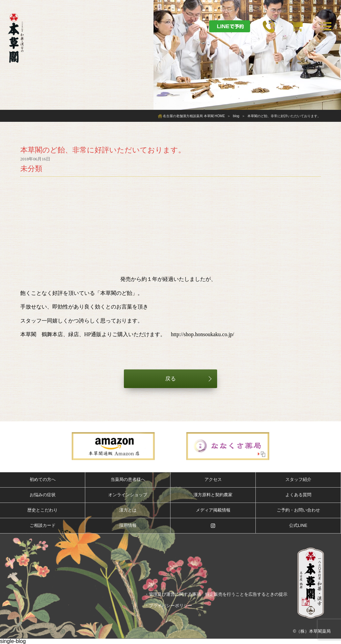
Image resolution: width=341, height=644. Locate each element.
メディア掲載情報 (213, 510)
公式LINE (298, 525)
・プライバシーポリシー (168, 606)
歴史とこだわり (42, 510)
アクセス (213, 479)
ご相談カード (43, 525)
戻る (170, 379)
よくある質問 (298, 495)
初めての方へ (43, 479)
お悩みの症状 (43, 495)
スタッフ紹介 (298, 479)
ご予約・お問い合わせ (298, 510)
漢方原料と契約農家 (213, 495)
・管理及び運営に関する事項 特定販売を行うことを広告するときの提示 (216, 594)
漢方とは (128, 510)
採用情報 (128, 525)
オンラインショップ (128, 495)
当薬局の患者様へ (128, 479)
